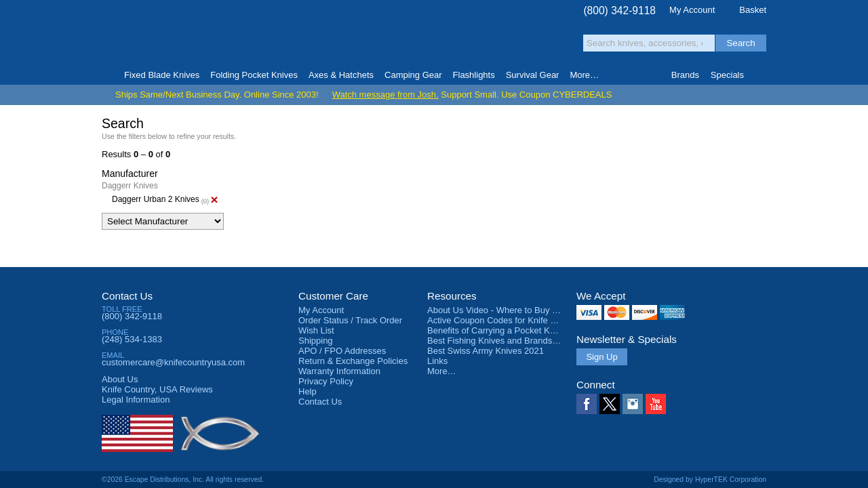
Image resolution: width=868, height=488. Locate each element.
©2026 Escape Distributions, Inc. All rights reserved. (183, 480)
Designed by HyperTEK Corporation (710, 480)
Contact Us (127, 296)
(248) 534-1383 (132, 339)
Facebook (587, 404)
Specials (727, 75)
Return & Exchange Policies (353, 361)
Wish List (316, 330)
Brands (685, 75)
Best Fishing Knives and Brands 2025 (501, 341)
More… (442, 371)
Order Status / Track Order (350, 320)
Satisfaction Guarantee (313, 37)
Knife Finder (761, 75)
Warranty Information (339, 371)
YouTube (656, 404)
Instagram (633, 404)
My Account (692, 10)
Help (308, 391)
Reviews (157, 389)
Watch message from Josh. (386, 95)
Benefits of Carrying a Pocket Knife (496, 330)
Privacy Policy (326, 381)
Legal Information (136, 400)
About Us (120, 379)
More (584, 75)
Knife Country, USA (159, 35)
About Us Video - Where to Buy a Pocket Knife (518, 310)
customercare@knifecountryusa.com (173, 362)
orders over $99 (389, 41)
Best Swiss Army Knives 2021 (486, 351)
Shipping (316, 341)
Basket (753, 10)
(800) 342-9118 (619, 11)
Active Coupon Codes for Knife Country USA (514, 320)
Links (437, 361)
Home (107, 75)
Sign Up (601, 357)
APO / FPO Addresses (342, 351)
